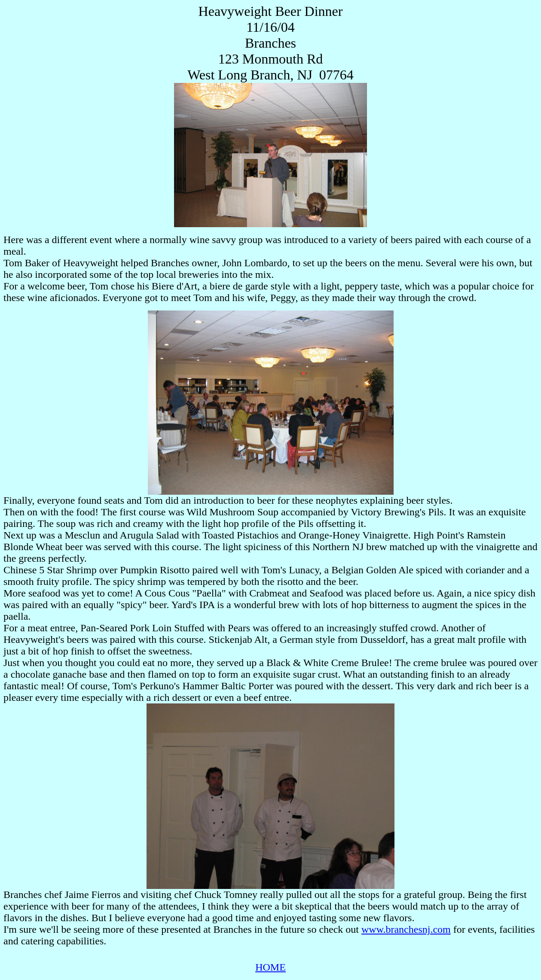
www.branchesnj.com (406, 929)
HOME (270, 967)
